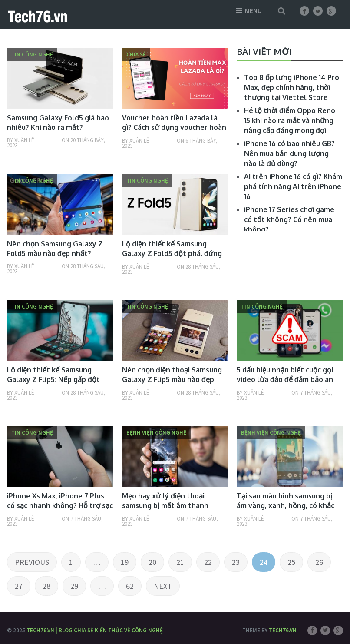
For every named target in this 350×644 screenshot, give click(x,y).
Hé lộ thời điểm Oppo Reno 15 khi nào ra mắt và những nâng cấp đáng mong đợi (290, 120)
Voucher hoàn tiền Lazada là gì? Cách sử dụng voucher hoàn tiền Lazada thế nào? (174, 128)
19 (125, 562)
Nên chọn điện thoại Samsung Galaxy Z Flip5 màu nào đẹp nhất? (172, 380)
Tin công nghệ (32, 55)
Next (163, 586)
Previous (32, 562)
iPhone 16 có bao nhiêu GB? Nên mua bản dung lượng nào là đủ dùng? (289, 153)
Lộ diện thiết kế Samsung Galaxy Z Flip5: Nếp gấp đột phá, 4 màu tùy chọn (53, 380)
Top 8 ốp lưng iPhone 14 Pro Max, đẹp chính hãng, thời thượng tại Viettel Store (292, 87)
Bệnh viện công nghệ (156, 433)
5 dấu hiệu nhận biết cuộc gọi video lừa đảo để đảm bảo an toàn (285, 380)
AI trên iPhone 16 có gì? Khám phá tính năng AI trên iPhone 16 (293, 186)
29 (74, 586)
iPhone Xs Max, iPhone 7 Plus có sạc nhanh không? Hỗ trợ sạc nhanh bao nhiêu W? (60, 506)
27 (19, 586)
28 (46, 586)
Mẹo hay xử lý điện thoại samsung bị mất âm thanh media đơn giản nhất (165, 506)
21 (180, 562)
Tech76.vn (283, 630)
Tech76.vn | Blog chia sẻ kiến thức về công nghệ (95, 630)
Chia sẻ (136, 55)
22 (208, 562)
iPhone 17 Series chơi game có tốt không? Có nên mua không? (289, 219)
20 (152, 562)
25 (291, 562)
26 (319, 562)
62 (130, 586)
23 (236, 562)
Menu (253, 11)
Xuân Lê (24, 140)
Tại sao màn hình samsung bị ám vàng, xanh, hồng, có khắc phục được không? (286, 506)
